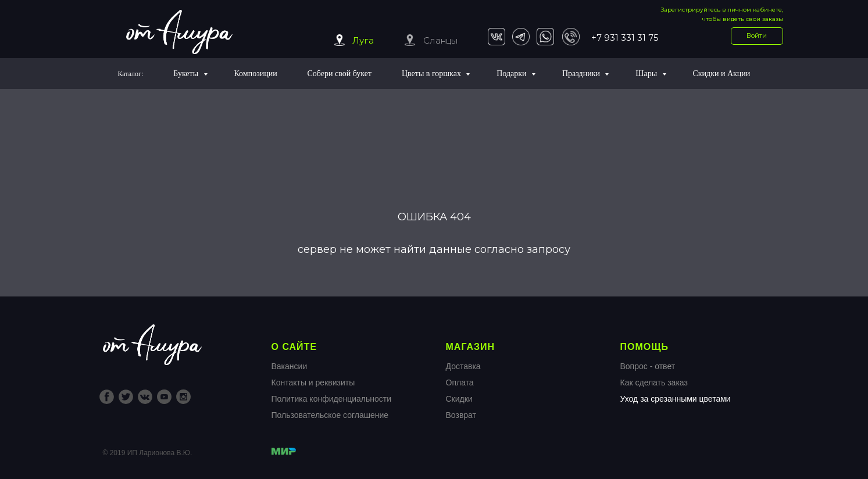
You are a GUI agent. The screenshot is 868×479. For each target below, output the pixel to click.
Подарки (512, 74)
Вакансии (290, 366)
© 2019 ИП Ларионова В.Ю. (148, 453)
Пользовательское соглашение (330, 415)
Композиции (255, 74)
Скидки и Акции (721, 74)
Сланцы (440, 40)
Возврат (461, 415)
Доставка (463, 366)
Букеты (187, 74)
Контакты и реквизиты (313, 383)
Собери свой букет (340, 74)
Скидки (459, 399)
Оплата (460, 383)
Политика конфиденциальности (332, 399)
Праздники (582, 74)
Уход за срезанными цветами (676, 399)
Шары (647, 74)
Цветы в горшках (432, 74)
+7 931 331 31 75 (625, 37)
